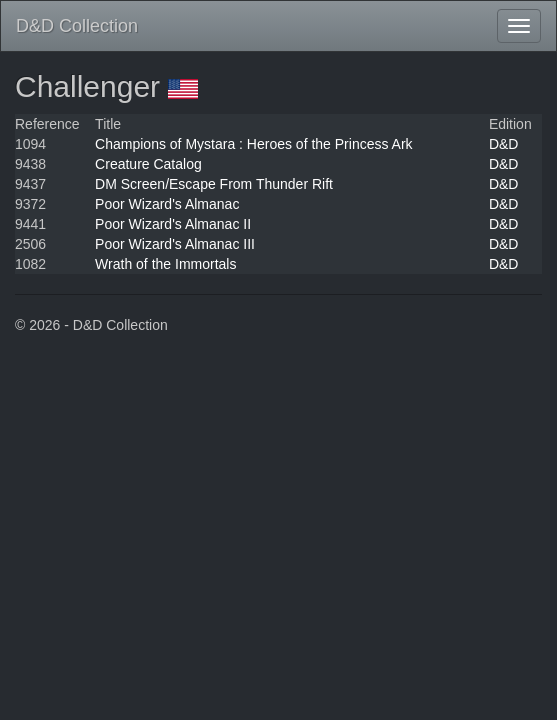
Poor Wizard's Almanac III (175, 244)
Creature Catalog (148, 164)
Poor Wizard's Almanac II (173, 224)
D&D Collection (77, 26)
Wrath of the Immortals (165, 264)
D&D (504, 144)
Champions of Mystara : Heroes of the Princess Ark (253, 144)
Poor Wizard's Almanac (167, 204)
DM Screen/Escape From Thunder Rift (214, 184)
